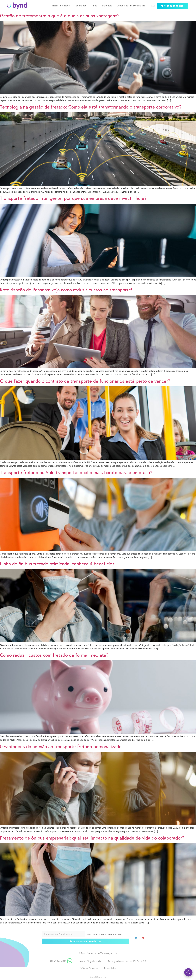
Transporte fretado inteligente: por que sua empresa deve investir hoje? (73, 198)
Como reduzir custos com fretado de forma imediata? (54, 655)
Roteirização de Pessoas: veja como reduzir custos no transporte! (66, 290)
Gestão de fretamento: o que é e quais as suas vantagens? (60, 16)
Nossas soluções (62, 4)
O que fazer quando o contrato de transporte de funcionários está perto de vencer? (85, 381)
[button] (173, 4)
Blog (95, 4)
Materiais (107, 4)
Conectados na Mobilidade (131, 4)
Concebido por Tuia (98, 977)
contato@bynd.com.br (90, 961)
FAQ (152, 4)
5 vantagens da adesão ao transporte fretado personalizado (61, 747)
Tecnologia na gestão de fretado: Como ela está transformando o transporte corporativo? (91, 107)
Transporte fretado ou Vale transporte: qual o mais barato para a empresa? (76, 473)
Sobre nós (82, 4)
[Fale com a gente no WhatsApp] (188, 972)
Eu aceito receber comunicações (106, 935)
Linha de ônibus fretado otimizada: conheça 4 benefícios (57, 564)
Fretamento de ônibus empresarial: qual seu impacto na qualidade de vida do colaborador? (92, 838)
